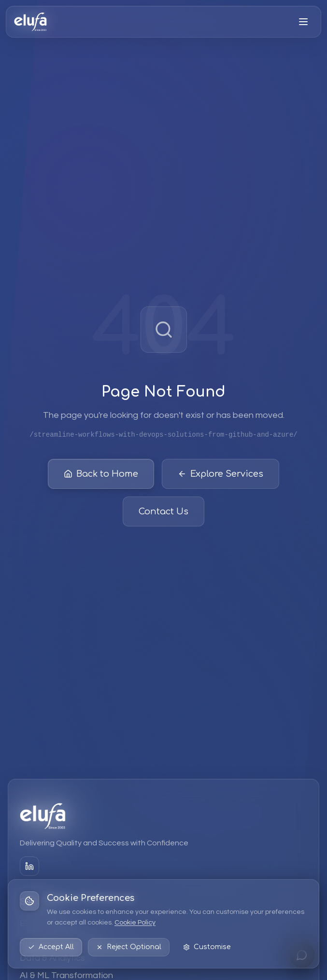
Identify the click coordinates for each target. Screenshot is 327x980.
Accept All (51, 947)
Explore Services (220, 475)
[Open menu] (303, 22)
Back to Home (101, 475)
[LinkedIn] (29, 866)
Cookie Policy (135, 923)
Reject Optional (129, 947)
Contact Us (163, 513)
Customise (207, 947)
